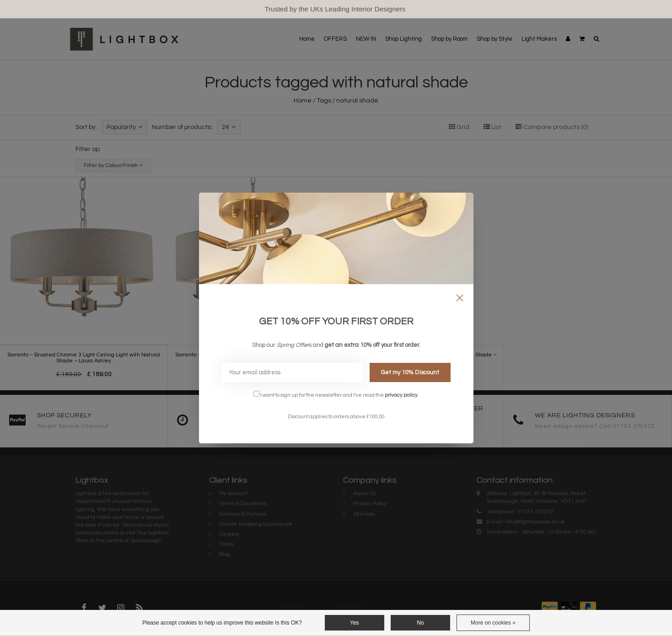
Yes (355, 623)
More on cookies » (493, 623)
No (420, 623)
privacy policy (401, 395)
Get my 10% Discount (410, 372)
